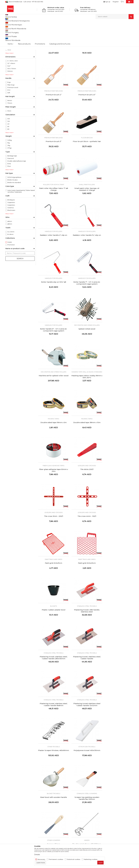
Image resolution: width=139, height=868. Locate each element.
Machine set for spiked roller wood (118, 254)
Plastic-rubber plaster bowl (53, 438)
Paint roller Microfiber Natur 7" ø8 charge (53, 163)
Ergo (9, 105)
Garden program (12, 43)
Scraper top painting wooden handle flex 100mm (53, 578)
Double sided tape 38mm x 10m (118, 300)
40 (8, 146)
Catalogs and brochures (47, 813)
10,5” (9, 88)
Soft (9, 115)
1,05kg (10, 163)
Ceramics (11, 230)
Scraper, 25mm (86, 577)
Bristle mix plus (12, 202)
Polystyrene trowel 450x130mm (86, 530)
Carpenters (11, 225)
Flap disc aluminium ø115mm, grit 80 (118, 670)
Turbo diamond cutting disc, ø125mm (86, 762)
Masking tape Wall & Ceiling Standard (53, 297)
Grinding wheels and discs (53, 665)
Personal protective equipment (17, 40)
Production (42, 810)
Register (116, 2)
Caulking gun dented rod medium (86, 623)
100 (9, 141)
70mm (10, 125)
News (40, 807)
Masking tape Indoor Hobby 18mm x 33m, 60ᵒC (53, 301)
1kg (9, 165)
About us (41, 804)
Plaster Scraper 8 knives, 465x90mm (53, 531)
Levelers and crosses (86, 342)
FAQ (72, 816)
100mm (10, 94)
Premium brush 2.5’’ (53, 116)
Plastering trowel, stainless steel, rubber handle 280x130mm (118, 439)
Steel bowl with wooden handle (118, 530)
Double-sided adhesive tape (17, 183)
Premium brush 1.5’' (86, 69)
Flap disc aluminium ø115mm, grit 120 (86, 716)
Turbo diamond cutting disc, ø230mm (118, 762)
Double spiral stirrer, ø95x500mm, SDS (118, 578)
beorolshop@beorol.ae (22, 816)
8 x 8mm (10, 257)
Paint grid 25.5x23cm (118, 392)
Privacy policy (76, 810)
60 (8, 149)
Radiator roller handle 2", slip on (118, 162)
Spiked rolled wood (86, 254)
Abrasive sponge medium (118, 715)
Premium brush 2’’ (118, 69)
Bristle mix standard (14, 205)
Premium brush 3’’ (86, 116)
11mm (9, 133)
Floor (9, 189)
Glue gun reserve (118, 623)
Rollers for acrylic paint (53, 158)
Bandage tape (12, 178)
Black (9, 62)
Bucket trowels (118, 527)
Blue (9, 64)
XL (24, 54)
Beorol (7, 24)
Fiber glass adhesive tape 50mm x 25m (53, 347)
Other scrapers (86, 573)
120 (9, 144)
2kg (9, 168)
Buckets (53, 434)
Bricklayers (11, 222)
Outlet (10, 265)
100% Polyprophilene (14, 200)
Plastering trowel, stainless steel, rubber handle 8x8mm (86, 485)
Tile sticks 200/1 (86, 346)
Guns (86, 619)
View (111, 27)
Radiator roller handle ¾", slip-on (53, 208)
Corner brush (53, 69)
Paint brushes (53, 66)
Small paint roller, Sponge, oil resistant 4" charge (86, 163)
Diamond (11, 181)
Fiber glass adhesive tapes (53, 342)
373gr (10, 170)
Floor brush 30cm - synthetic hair (118, 116)
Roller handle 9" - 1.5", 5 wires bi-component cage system (53, 255)
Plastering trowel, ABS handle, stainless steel (86, 439)
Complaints (75, 813)
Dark (9, 67)
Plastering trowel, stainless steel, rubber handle (53, 485)
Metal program (12, 35)
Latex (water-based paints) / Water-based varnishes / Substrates (21, 214)
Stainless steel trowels (86, 434)
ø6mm (10, 244)
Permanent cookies (56, 859)
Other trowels (53, 527)
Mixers (118, 573)
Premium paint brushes (86, 66)
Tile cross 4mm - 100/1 (53, 392)
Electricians (11, 233)
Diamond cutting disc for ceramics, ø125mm (53, 762)
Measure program (12, 38)
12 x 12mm (11, 254)
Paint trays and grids (86, 388)
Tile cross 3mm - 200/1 (118, 346)
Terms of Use (76, 804)
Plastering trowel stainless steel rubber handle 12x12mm (118, 485)
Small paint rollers (86, 158)
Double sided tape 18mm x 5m (86, 300)
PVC (9, 112)
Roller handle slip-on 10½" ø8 (86, 208)
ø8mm (10, 246)
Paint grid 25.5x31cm (86, 392)
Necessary (41, 859)
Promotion (11, 267)
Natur (9, 72)
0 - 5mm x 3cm (13, 83)
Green (10, 69)
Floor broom (118, 112)
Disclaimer (75, 807)
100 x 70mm (12, 91)
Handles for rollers (118, 158)
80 (8, 151)
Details (37, 854)
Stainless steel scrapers (53, 573)
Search (20, 281)
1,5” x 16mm (11, 86)
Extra (9, 186)
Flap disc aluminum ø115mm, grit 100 (53, 716)
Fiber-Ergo (11, 107)
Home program (12, 46)
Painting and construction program (19, 32)
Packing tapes (86, 296)
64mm (10, 123)
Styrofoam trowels (86, 527)
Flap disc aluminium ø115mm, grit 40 (53, 670)
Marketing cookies (91, 859)
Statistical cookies (74, 859)
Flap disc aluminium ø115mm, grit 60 (86, 670)
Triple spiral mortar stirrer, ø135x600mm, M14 (53, 624)
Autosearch (72, 27)
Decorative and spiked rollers (86, 250)
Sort (81, 27)
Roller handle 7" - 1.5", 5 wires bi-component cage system (118, 209)
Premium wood (13, 110)
